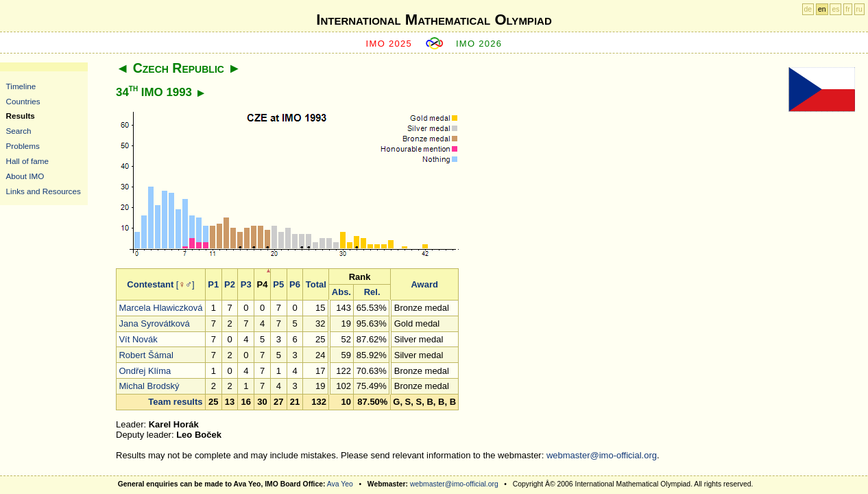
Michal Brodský (149, 386)
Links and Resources (44, 191)
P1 (213, 284)
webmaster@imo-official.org (602, 455)
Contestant (150, 284)
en (822, 9)
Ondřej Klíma (145, 371)
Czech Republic (179, 68)
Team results (175, 402)
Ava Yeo (340, 484)
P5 (278, 284)
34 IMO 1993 (154, 92)
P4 (263, 284)
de (808, 9)
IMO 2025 (389, 44)
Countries (23, 101)
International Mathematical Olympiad (434, 20)
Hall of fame (27, 161)
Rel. (372, 292)
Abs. (341, 292)
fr (847, 9)
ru (859, 9)
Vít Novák (138, 339)
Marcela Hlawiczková (160, 308)
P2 (230, 284)
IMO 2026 (479, 44)
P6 (295, 284)
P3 (246, 284)
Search (19, 131)
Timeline (21, 86)
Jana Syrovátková (154, 324)
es (835, 9)
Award (424, 284)
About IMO (25, 176)
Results (21, 116)
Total (316, 284)
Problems (23, 146)
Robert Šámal (146, 355)
